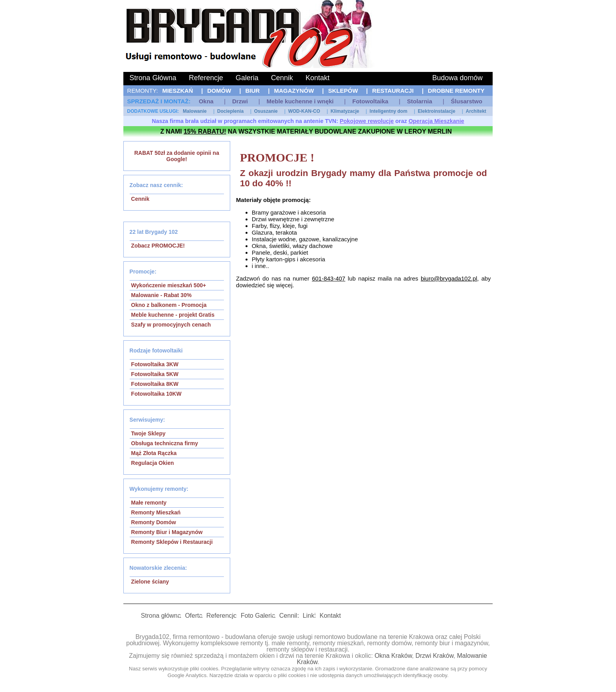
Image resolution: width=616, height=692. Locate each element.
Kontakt (318, 78)
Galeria (247, 78)
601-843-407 (329, 278)
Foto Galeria (258, 616)
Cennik (282, 78)
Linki (309, 616)
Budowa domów (457, 78)
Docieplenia (230, 111)
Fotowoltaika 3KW (155, 364)
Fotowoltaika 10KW (156, 394)
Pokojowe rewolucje (367, 121)
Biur (253, 91)
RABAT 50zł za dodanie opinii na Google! (177, 156)
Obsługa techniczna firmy (165, 443)
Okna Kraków (393, 656)
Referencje (206, 78)
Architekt (476, 111)
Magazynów (294, 91)
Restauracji (393, 91)
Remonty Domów (154, 522)
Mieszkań (178, 91)
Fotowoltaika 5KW (155, 374)
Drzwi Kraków (434, 656)
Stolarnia (420, 101)
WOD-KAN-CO (304, 111)
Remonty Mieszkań (156, 512)
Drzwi (240, 101)
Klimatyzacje (345, 111)
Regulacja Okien (153, 463)
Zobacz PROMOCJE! (158, 246)
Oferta (194, 616)
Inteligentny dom (389, 111)
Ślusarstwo (467, 101)
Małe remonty (149, 503)
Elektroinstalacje (437, 111)
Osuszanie (266, 111)
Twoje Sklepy (148, 433)
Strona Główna (153, 78)
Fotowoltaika (370, 101)
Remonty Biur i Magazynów (167, 532)
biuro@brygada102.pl (449, 278)
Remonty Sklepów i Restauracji (172, 542)
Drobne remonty (456, 91)
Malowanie (195, 111)
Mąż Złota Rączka (154, 453)
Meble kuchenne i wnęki (300, 101)
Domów (219, 91)
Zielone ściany (150, 582)
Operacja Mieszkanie (436, 121)
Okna (206, 101)
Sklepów (343, 91)
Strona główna (161, 616)
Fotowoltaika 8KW (155, 384)
